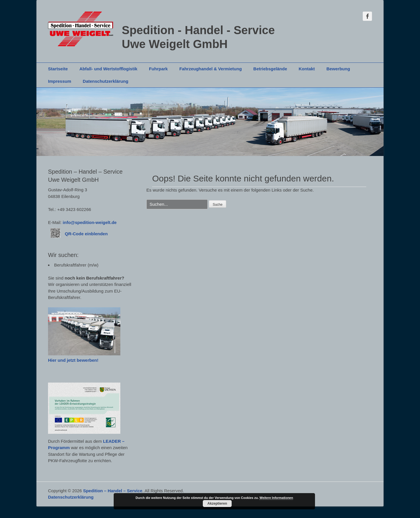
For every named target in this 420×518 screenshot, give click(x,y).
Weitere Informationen (276, 498)
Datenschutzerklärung (106, 81)
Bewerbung (338, 69)
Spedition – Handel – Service (113, 491)
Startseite (58, 69)
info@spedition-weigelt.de (90, 222)
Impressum (60, 81)
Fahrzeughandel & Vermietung (211, 69)
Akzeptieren (217, 504)
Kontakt (307, 69)
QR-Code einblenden (86, 234)
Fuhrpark (158, 69)
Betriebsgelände (270, 69)
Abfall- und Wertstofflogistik (108, 69)
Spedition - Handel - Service (198, 30)
